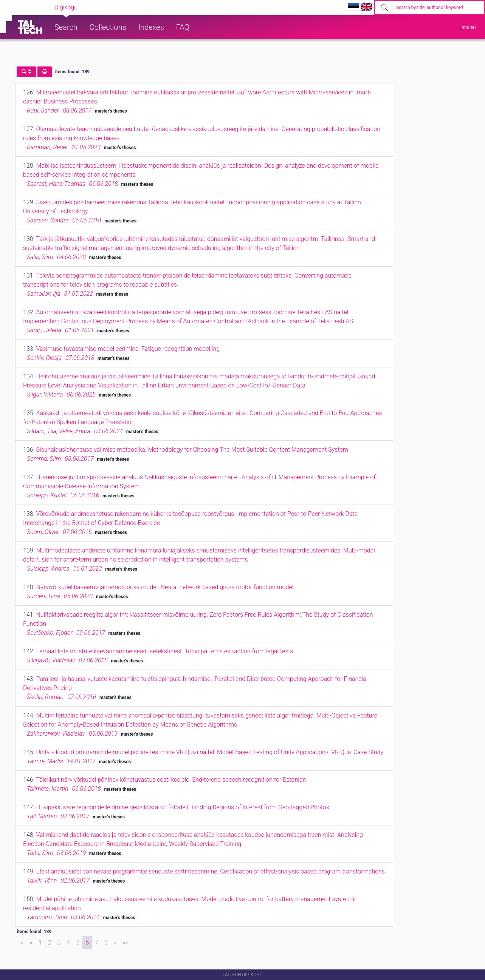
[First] (21, 943)
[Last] (125, 943)
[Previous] (31, 943)
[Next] (115, 943)
